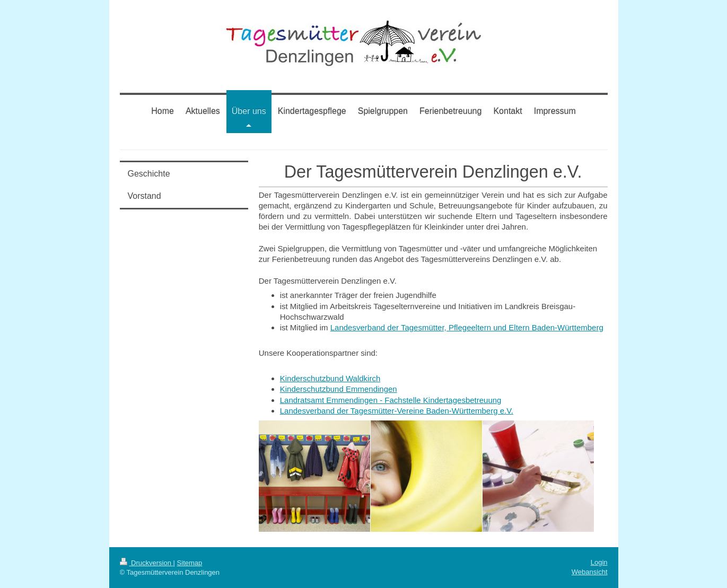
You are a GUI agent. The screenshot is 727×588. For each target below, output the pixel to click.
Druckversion (147, 563)
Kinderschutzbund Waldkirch (330, 378)
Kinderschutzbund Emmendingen (339, 389)
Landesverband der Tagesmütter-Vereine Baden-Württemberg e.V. (397, 411)
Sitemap (190, 563)
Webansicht (590, 572)
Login (599, 562)
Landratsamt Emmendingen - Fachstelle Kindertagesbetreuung (391, 400)
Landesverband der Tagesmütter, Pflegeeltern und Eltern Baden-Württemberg (467, 327)
